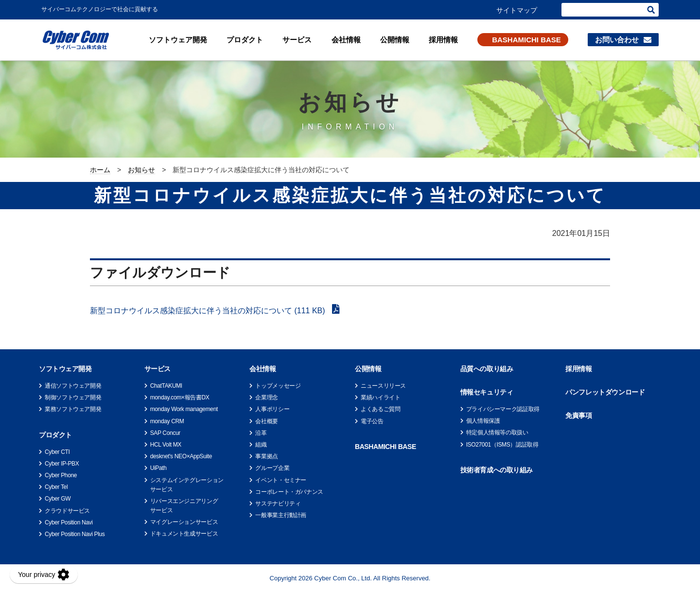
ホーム (100, 170)
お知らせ (141, 170)
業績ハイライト (380, 397)
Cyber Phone (61, 475)
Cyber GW (58, 499)
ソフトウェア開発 (178, 40)
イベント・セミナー (281, 480)
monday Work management (184, 409)
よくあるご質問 (380, 409)
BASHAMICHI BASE (526, 40)
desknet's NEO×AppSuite (181, 456)
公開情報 (395, 40)
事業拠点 (267, 456)
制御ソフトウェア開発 (73, 397)
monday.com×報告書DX (180, 397)
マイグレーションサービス (184, 522)
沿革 (261, 433)
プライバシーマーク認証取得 (503, 409)
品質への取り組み (487, 369)
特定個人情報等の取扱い (497, 432)
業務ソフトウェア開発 (73, 409)
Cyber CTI (57, 452)
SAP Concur (165, 433)
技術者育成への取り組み (497, 470)
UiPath (158, 468)
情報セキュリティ (487, 392)
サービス (297, 40)
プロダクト (245, 40)
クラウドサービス (67, 511)
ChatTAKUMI (166, 386)
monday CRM (167, 421)
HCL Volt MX (166, 445)
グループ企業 (272, 468)
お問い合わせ (617, 40)
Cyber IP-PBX (62, 464)
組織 (261, 445)
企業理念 (267, 397)
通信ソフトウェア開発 (73, 386)
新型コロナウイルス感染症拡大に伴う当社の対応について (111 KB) (209, 311)
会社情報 (346, 40)
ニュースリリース (383, 386)
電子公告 (372, 421)
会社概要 (267, 421)
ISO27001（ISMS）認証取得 (502, 445)
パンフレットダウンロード (605, 392)
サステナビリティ (278, 503)
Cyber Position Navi (69, 522)
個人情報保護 (483, 421)
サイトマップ (517, 10)
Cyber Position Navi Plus (75, 534)
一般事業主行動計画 (281, 515)
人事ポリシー (272, 409)
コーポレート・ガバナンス (289, 492)
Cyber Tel (56, 487)
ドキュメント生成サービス (184, 534)
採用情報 (443, 40)
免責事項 (578, 415)
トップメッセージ (278, 386)
